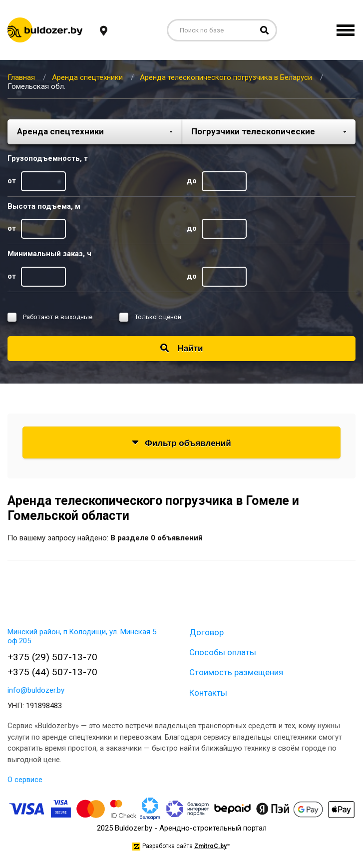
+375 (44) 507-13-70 (52, 672)
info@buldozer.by (36, 690)
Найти (182, 348)
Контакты (208, 693)
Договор (206, 632)
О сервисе (25, 780)
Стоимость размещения (236, 672)
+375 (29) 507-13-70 (52, 657)
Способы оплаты (223, 652)
